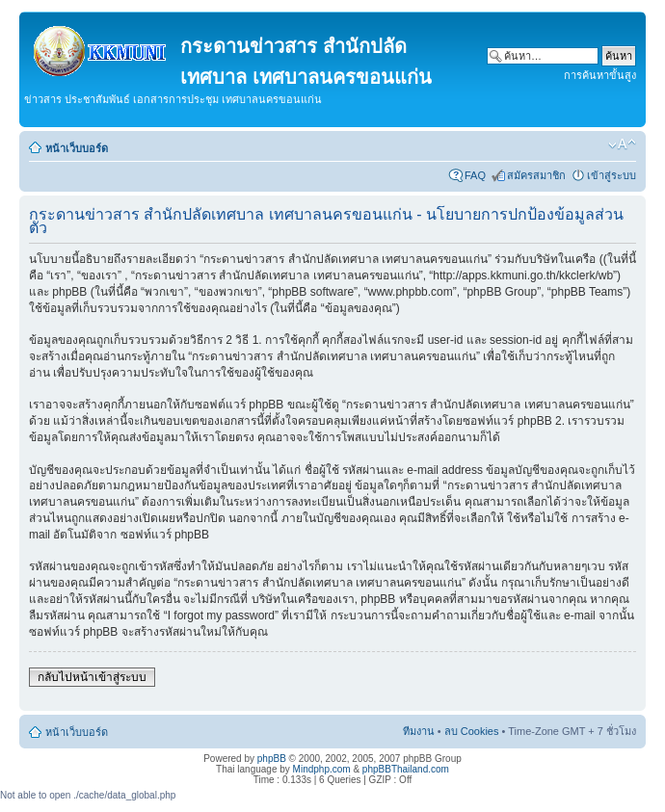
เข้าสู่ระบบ (612, 175)
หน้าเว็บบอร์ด (77, 148)
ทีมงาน (419, 731)
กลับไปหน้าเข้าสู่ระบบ (92, 677)
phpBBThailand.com (406, 769)
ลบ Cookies (472, 731)
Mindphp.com (322, 769)
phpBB (272, 759)
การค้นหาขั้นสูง (600, 75)
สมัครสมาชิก (536, 175)
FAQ (475, 175)
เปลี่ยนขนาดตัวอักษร (622, 144)
